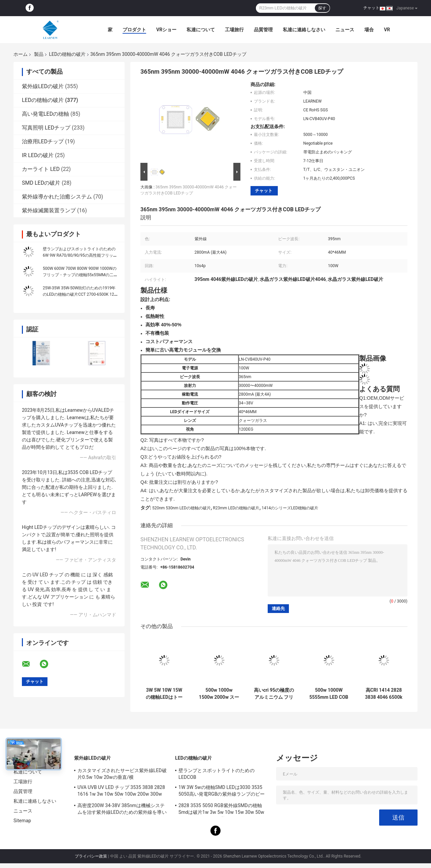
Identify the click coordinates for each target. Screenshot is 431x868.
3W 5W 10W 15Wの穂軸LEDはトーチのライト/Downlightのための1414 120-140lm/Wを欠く (164, 694)
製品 (39, 54)
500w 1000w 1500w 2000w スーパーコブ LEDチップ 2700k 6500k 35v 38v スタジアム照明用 (219, 694)
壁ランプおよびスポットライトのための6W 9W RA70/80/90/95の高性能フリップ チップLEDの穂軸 (80, 255)
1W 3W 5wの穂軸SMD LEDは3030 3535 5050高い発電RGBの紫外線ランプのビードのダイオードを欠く (222, 792)
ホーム (21, 54)
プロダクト (134, 30)
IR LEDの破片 (38, 155)
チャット (371, 8)
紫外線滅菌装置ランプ (49, 210)
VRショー (166, 30)
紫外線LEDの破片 (43, 86)
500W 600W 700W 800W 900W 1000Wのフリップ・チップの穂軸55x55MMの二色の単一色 (80, 275)
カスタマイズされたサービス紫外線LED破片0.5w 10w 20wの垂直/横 (122, 774)
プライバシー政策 (91, 856)
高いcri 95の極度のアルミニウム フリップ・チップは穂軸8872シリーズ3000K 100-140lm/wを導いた (274, 694)
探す (322, 8)
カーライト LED (41, 169)
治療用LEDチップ (43, 141)
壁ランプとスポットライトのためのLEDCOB (217, 774)
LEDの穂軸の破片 (67, 54)
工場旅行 (234, 30)
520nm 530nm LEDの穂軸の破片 (181, 508)
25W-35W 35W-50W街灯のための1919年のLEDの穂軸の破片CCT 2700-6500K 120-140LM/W (80, 294)
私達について (201, 30)
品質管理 (263, 30)
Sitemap (22, 821)
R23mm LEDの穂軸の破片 (236, 508)
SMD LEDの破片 (41, 183)
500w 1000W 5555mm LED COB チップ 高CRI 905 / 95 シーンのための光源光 (329, 694)
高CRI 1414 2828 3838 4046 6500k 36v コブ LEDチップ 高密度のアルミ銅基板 (384, 694)
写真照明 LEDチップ (46, 128)
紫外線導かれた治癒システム (57, 197)
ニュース (345, 30)
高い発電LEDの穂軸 (45, 114)
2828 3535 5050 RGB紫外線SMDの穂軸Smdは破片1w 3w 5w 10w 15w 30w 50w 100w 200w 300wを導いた (221, 810)
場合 (369, 30)
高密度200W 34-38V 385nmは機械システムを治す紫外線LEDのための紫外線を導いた (122, 810)
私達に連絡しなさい (304, 30)
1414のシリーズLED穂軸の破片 (290, 508)
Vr (387, 30)
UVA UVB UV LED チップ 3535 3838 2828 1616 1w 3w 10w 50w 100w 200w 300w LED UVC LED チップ (121, 792)
